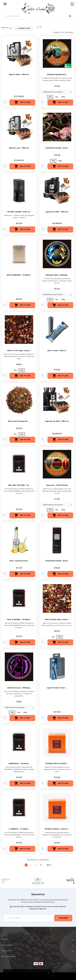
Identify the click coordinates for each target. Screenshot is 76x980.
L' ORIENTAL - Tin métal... (19, 829)
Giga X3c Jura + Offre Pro (19, 148)
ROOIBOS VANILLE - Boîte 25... (57, 829)
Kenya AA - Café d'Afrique (57, 485)
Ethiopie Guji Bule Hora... (57, 75)
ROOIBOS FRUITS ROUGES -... (57, 764)
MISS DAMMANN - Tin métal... (19, 275)
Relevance (7, 28)
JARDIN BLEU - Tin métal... (19, 764)
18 (41, 865)
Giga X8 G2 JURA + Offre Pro (57, 212)
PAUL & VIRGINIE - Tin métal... (19, 620)
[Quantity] (6, 102)
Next (49, 865)
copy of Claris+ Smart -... (57, 688)
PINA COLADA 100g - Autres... (57, 620)
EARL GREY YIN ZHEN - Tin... (19, 485)
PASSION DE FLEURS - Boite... (57, 148)
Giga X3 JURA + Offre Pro (19, 75)
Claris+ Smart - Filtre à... (57, 351)
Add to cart (22, 102)
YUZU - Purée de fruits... (19, 561)
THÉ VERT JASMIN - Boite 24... (19, 212)
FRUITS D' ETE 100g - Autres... (19, 351)
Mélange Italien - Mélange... (57, 275)
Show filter (23, 28)
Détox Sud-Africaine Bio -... (19, 421)
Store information (9, 956)
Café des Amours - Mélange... (19, 688)
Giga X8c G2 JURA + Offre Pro (57, 421)
